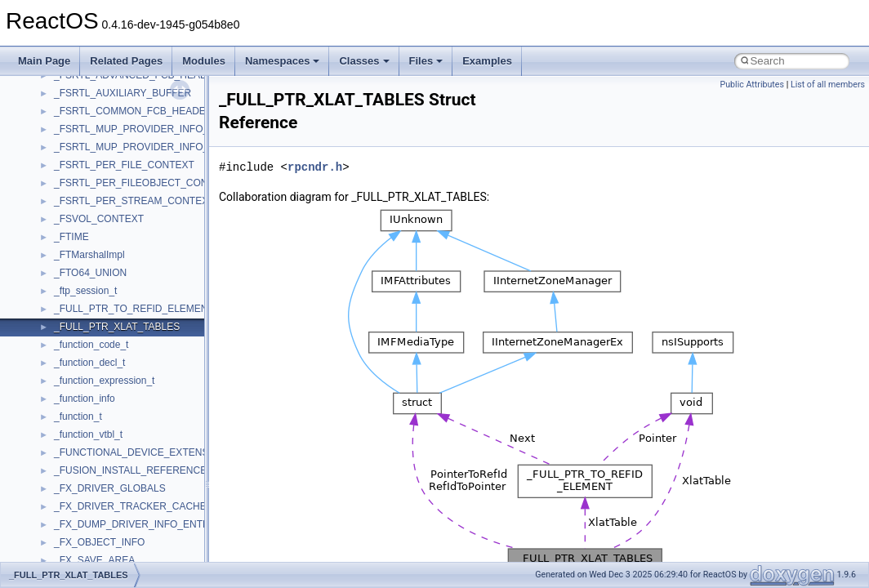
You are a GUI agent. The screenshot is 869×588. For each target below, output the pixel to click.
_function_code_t (91, 345)
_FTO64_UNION (90, 273)
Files (426, 61)
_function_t (78, 416)
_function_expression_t (104, 381)
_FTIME (71, 237)
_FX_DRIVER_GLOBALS (110, 488)
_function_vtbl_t (88, 434)
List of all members (828, 85)
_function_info (85, 399)
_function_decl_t (89, 363)
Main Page (44, 61)
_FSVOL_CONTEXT (99, 219)
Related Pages (126, 61)
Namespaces (283, 61)
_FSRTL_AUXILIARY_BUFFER (123, 93)
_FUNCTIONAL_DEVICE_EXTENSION (140, 452)
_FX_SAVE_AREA (94, 560)
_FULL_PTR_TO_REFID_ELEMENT (134, 309)
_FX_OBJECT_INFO (99, 542)
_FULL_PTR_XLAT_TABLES (117, 327)
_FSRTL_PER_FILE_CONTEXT (124, 165)
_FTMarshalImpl (89, 255)
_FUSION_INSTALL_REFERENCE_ (133, 470)
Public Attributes (752, 85)
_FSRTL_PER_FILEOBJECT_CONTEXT (143, 183)
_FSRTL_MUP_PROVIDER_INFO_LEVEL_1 (152, 129)
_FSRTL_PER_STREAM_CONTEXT (134, 201)
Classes (364, 61)
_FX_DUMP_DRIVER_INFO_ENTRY (135, 524)
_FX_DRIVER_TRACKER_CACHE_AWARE (151, 506)
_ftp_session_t (85, 291)
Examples (487, 61)
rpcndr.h (315, 167)
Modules (204, 61)
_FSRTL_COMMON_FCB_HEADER (133, 111)
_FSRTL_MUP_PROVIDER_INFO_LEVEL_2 (152, 147)
